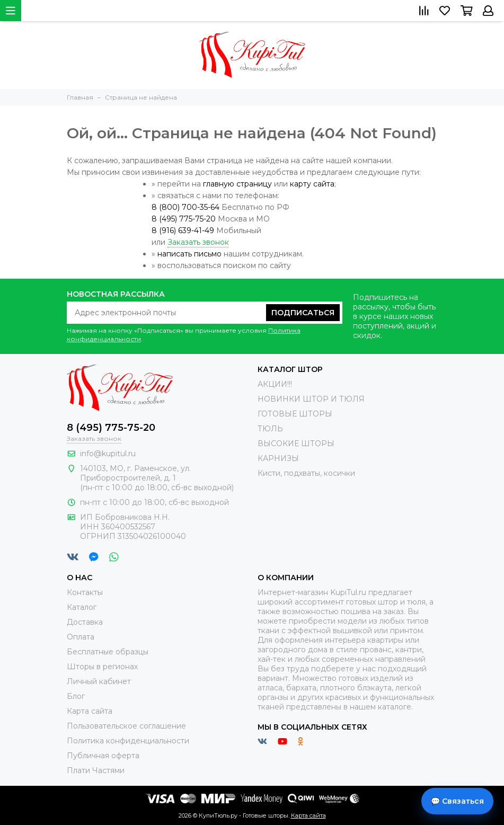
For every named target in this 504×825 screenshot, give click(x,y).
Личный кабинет (99, 681)
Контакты (85, 592)
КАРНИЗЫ (278, 458)
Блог (76, 696)
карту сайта (312, 184)
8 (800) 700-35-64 (185, 207)
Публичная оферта (103, 756)
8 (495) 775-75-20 (184, 219)
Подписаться (303, 313)
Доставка (85, 622)
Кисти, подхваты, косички (306, 473)
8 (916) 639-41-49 (183, 230)
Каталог (82, 607)
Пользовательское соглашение (126, 726)
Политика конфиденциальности (128, 741)
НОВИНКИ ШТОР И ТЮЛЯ (311, 399)
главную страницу (237, 184)
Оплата (81, 637)
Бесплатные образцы (108, 652)
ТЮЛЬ (270, 429)
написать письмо (189, 254)
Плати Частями (96, 770)
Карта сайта (90, 711)
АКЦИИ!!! (275, 384)
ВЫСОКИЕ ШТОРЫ (296, 443)
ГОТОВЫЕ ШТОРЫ (295, 414)
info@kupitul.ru (108, 454)
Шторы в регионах (102, 667)
